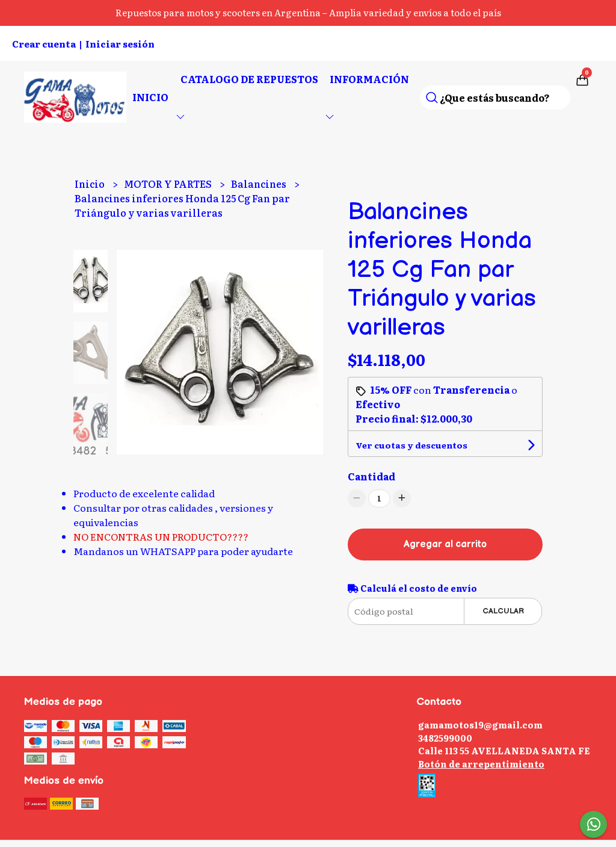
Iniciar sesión (120, 44)
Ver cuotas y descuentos (411, 445)
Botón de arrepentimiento (481, 764)
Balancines (260, 184)
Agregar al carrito (445, 544)
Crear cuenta (44, 44)
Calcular (503, 611)
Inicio (150, 97)
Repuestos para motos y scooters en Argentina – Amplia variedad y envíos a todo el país (308, 12)
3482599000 (445, 738)
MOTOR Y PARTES (169, 184)
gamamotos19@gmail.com (480, 724)
